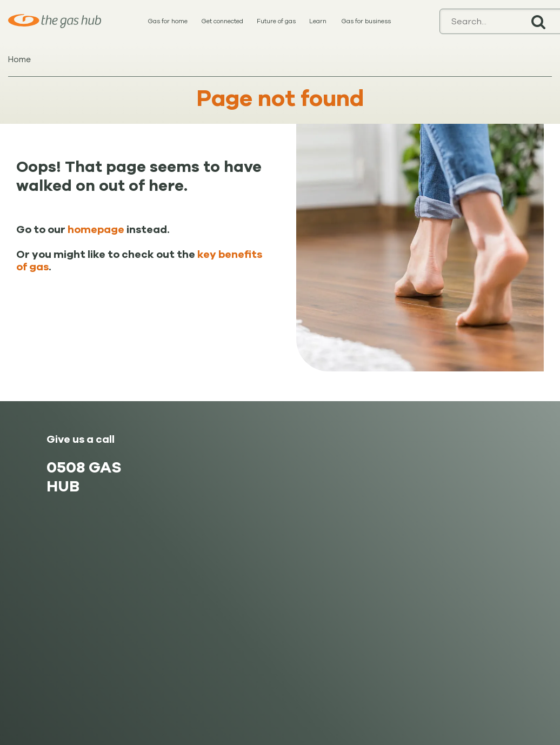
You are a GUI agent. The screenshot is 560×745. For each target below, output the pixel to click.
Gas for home (168, 21)
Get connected (222, 21)
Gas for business (366, 21)
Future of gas (276, 21)
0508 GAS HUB (84, 477)
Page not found (280, 99)
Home (19, 59)
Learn (318, 21)
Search (538, 21)
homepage (96, 230)
